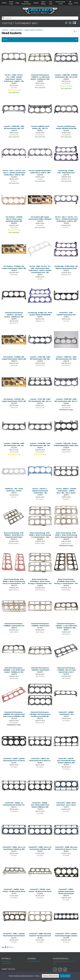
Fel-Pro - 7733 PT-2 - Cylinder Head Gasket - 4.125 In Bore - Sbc (40, 491)
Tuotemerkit (23, 23)
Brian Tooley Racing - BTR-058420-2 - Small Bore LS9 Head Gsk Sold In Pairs (14, 535)
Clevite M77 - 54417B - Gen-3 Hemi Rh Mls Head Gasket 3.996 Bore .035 (66, 761)
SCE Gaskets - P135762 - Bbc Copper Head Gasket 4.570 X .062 (14, 400)
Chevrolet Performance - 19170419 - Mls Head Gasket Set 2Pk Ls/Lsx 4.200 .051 (40, 714)
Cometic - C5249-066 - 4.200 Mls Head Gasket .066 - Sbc (40, 444)
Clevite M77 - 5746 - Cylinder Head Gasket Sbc (66, 314)
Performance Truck (60, 3)
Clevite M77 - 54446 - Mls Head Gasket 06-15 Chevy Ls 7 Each (66, 848)
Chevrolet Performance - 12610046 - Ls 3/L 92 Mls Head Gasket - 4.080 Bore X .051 (14, 670)
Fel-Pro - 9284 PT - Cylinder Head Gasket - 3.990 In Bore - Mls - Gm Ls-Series (66, 491)
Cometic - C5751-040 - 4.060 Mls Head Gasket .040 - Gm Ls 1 (40, 400)
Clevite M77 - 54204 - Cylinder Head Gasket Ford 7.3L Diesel (14, 759)
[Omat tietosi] (66, 23)
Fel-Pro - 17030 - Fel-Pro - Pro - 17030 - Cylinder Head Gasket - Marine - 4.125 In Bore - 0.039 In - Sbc (14, 78)
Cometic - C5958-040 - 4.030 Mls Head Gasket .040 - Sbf (14, 127)
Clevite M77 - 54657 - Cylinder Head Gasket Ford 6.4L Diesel (14, 935)
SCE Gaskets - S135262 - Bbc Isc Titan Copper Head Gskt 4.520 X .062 (14, 219)
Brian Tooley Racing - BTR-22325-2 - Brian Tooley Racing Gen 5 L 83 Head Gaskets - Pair (66, 535)
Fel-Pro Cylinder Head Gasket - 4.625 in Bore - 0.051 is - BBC (40, 172)
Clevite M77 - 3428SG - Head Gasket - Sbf (66, 713)
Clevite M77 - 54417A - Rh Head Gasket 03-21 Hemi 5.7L (40, 759)
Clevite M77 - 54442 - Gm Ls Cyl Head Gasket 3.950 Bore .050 (14, 848)
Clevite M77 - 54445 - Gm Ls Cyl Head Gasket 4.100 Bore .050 (40, 848)
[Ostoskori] (70, 23)
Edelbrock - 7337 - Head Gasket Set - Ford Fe (14, 490)
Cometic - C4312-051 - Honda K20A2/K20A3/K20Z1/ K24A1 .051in (66, 444)
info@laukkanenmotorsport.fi (64, 961)
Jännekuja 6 (6, 961)
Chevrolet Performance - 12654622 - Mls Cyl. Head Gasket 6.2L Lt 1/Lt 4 (66, 670)
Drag (17, 3)
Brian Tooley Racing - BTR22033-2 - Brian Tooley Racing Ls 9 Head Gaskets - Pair (40, 581)
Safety (4, 3)
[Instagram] (60, 970)
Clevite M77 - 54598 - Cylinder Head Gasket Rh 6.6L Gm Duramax (66, 891)
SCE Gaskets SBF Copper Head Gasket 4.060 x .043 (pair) (40, 218)
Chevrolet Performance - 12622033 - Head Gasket (40, 669)
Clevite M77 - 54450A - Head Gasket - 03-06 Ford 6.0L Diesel (14, 890)
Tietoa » (37, 976)
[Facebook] (55, 970)
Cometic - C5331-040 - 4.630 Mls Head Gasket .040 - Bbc (40, 358)
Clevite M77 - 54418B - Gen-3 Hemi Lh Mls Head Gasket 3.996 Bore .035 (40, 805)
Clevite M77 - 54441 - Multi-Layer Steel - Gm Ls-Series (66, 804)
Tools (76, 3)
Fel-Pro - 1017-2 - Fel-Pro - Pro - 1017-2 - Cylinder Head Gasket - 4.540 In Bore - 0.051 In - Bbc (14, 173)
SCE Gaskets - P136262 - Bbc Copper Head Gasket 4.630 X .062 (14, 267)
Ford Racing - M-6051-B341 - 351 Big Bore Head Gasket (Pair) (66, 267)
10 (11, 947)
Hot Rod (51, 3)
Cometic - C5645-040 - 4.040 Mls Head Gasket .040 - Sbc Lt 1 (66, 400)
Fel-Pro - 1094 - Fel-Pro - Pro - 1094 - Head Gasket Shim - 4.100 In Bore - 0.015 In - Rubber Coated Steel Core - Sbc (40, 269)
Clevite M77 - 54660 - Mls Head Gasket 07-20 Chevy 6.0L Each (40, 935)
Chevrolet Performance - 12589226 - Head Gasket (40, 625)
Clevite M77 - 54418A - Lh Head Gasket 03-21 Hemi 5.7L (14, 804)
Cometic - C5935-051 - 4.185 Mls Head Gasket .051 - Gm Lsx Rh (66, 76)
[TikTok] (65, 970)
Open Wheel (43, 3)
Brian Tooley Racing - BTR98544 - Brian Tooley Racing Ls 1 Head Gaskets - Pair (66, 581)
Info (34, 23)
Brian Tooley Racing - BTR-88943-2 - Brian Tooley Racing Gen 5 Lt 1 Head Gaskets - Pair (14, 581)
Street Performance (26, 3)
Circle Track (11, 3)
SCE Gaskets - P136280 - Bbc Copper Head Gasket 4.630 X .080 (14, 358)
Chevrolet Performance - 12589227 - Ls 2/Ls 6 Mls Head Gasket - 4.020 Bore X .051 (66, 626)
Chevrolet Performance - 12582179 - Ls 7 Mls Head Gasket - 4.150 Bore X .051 (40, 77)
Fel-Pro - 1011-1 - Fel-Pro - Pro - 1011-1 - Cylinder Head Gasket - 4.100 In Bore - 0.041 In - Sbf (66, 219)
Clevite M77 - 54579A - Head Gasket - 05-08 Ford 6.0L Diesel (40, 890)
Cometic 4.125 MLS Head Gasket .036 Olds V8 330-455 (66, 127)
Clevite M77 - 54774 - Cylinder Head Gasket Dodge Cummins (66, 935)
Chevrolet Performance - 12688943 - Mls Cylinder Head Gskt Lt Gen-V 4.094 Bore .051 (14, 714)
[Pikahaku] (40, 18)
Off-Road (70, 3)
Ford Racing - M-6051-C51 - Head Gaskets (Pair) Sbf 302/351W (40, 314)
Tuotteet (8, 23)
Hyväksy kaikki (65, 976)
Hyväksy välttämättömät (50, 976)
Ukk (54, 963)
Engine (36, 3)
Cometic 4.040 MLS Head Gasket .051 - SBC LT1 (40, 127)
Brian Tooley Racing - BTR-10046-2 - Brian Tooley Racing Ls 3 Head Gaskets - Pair (40, 535)
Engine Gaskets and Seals (34, 30)
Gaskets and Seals (17, 30)
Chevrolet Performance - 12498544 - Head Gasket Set (14, 625)
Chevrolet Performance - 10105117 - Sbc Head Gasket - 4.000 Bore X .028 (14, 315)
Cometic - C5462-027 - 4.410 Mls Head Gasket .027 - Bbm (66, 358)
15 (13, 947)
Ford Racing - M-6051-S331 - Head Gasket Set (66, 172)
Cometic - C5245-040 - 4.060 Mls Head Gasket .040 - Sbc (14, 444)
